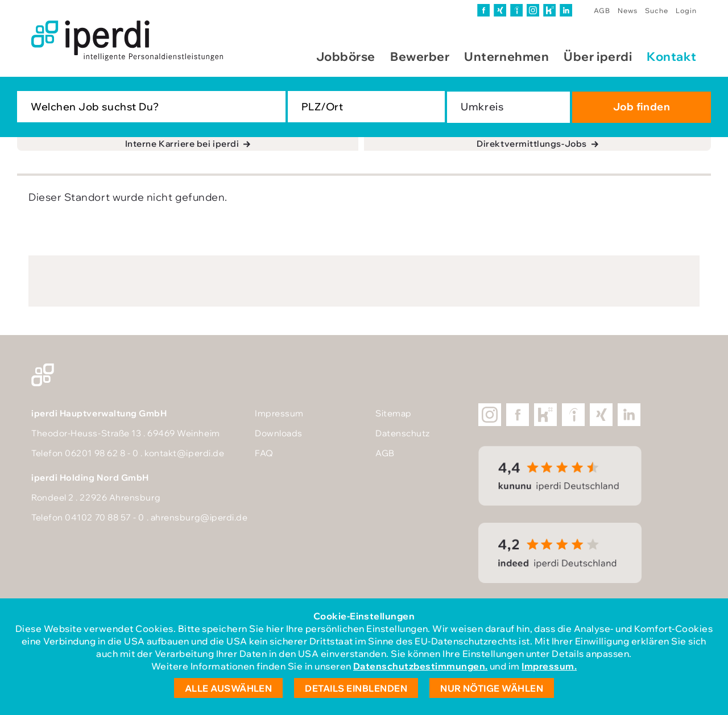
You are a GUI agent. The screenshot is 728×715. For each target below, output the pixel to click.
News (628, 11)
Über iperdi (598, 56)
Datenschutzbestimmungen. (421, 666)
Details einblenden (356, 688)
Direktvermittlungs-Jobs (531, 144)
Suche (657, 11)
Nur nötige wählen (492, 688)
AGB (602, 11)
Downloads (279, 433)
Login (686, 11)
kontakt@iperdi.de (184, 453)
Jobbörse (346, 56)
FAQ (264, 453)
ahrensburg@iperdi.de (199, 517)
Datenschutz (403, 433)
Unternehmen (506, 56)
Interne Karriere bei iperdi (182, 144)
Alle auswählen (229, 688)
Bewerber (420, 56)
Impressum (279, 413)
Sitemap (394, 413)
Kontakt (672, 56)
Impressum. (549, 666)
